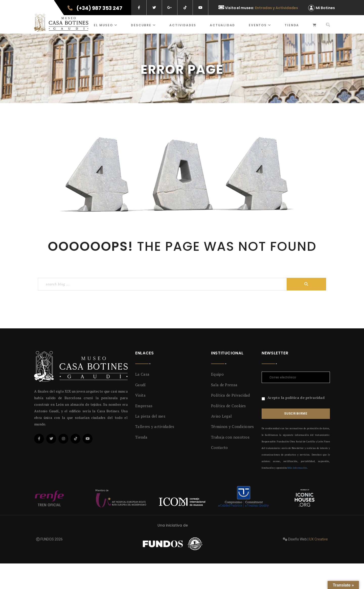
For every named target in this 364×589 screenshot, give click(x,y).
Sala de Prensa (224, 385)
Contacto (219, 447)
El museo (106, 25)
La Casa (142, 374)
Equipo (217, 374)
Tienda (292, 25)
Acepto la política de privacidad (296, 398)
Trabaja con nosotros (230, 437)
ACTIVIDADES (183, 25)
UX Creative (318, 539)
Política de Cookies (229, 406)
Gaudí (141, 385)
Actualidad (222, 25)
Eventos (260, 25)
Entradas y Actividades (277, 8)
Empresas (144, 406)
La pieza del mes (150, 416)
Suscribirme (296, 414)
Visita (140, 395)
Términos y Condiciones (233, 426)
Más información (297, 468)
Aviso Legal (221, 416)
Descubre (143, 25)
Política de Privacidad (231, 395)
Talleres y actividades (155, 426)
